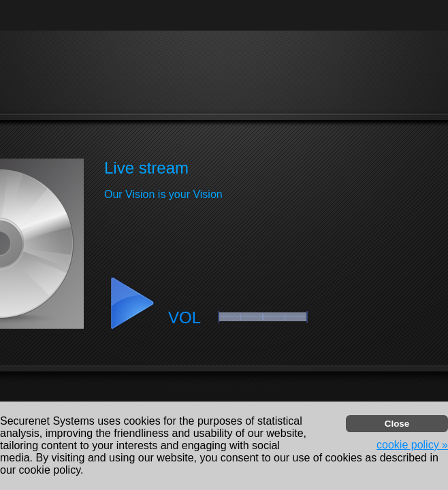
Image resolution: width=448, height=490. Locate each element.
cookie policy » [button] (412, 445)
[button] (131, 304)
